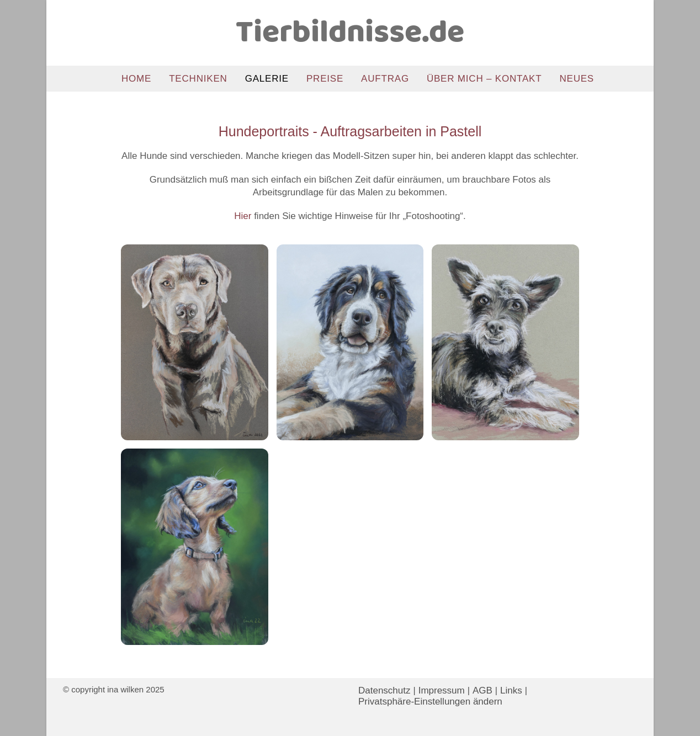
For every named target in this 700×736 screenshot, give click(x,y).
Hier (243, 216)
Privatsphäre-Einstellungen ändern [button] (430, 702)
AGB (482, 690)
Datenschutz (385, 690)
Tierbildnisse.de (350, 33)
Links (511, 690)
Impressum (442, 690)
